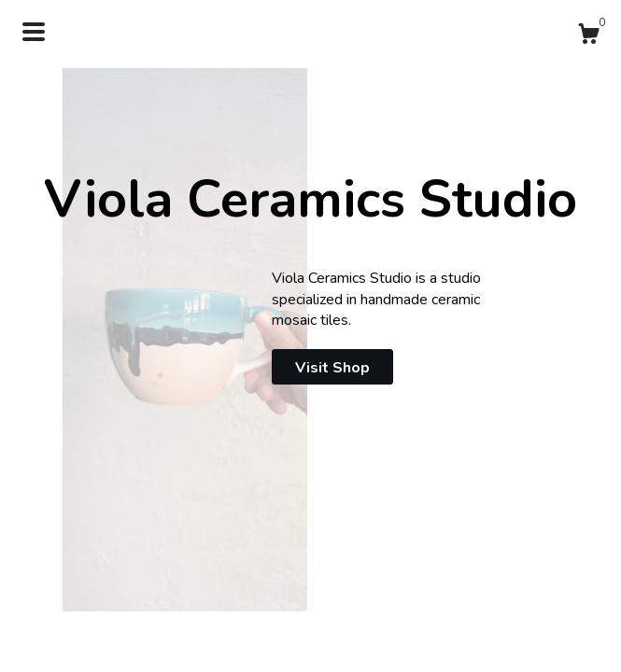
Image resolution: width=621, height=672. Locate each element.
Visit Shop (332, 368)
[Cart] (588, 37)
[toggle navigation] (34, 32)
